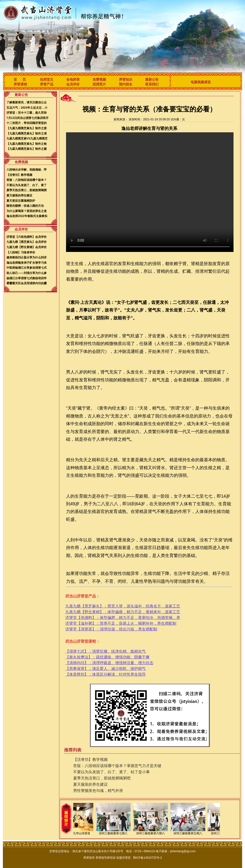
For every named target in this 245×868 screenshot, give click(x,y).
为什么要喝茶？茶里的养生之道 (27, 211)
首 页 (20, 79)
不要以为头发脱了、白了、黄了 (27, 185)
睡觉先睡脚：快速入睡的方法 (25, 206)
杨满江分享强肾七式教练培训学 (27, 278)
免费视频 (99, 79)
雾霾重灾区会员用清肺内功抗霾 (27, 283)
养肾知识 (126, 79)
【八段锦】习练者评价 (21, 252)
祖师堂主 (47, 79)
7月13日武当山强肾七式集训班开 (28, 118)
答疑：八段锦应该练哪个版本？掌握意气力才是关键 (117, 766)
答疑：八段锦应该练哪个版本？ (27, 180)
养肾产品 (47, 84)
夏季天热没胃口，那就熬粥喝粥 (27, 190)
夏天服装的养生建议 (19, 195)
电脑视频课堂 (201, 82)
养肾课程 (20, 84)
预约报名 (126, 84)
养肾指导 (89, 858)
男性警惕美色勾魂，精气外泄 (98, 791)
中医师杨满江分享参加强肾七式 (27, 268)
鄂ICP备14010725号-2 (147, 858)
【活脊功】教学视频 (19, 175)
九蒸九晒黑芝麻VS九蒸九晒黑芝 (27, 139)
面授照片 (99, 84)
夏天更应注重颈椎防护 (21, 201)
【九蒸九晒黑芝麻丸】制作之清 (27, 134)
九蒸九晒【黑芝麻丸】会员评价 (27, 242)
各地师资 (73, 79)
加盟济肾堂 (123, 858)
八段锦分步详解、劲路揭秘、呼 (27, 170)
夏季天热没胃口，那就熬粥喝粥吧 (102, 778)
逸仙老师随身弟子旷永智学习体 (27, 263)
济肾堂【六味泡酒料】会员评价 (27, 237)
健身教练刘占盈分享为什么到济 (27, 257)
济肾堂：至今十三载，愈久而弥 (27, 113)
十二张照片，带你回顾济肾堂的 (27, 123)
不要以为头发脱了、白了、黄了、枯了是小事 (111, 772)
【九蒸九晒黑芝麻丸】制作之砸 (27, 149)
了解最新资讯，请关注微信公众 (27, 102)
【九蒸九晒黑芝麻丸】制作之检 (27, 144)
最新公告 (152, 79)
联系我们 (152, 84)
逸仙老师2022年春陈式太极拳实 (27, 216)
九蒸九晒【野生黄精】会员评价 (27, 247)
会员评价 (73, 84)
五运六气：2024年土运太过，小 (27, 108)
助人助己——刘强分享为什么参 (27, 273)
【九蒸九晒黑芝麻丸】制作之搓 (27, 128)
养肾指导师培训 (106, 858)
